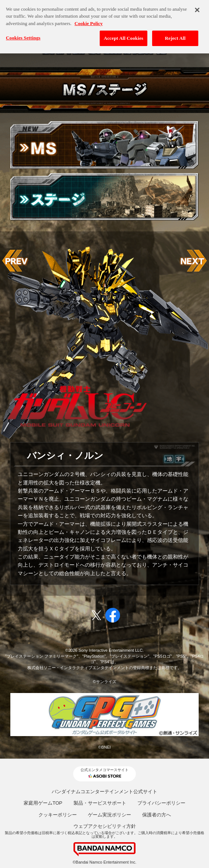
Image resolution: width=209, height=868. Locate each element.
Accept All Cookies (124, 35)
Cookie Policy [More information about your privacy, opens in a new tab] (89, 20)
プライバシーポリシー (161, 803)
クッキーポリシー (58, 815)
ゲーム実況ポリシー (109, 815)
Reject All (175, 35)
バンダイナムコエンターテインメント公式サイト (104, 792)
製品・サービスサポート (100, 803)
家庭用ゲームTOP (43, 803)
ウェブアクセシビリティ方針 (105, 826)
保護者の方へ (157, 815)
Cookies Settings (23, 34)
